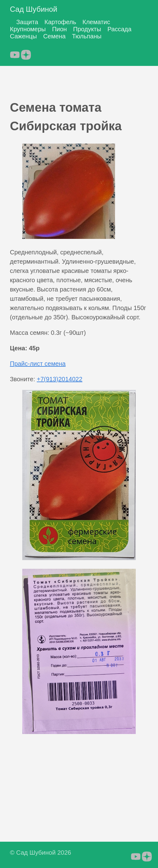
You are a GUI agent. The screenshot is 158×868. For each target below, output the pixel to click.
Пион (59, 29)
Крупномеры (28, 29)
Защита (27, 22)
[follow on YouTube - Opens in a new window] (15, 53)
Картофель (60, 22)
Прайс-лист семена (38, 364)
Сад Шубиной (34, 9)
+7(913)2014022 (60, 379)
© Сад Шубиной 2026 (41, 853)
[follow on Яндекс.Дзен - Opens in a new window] (26, 53)
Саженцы (23, 36)
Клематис (96, 22)
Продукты (87, 29)
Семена (55, 36)
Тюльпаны (87, 36)
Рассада (119, 29)
